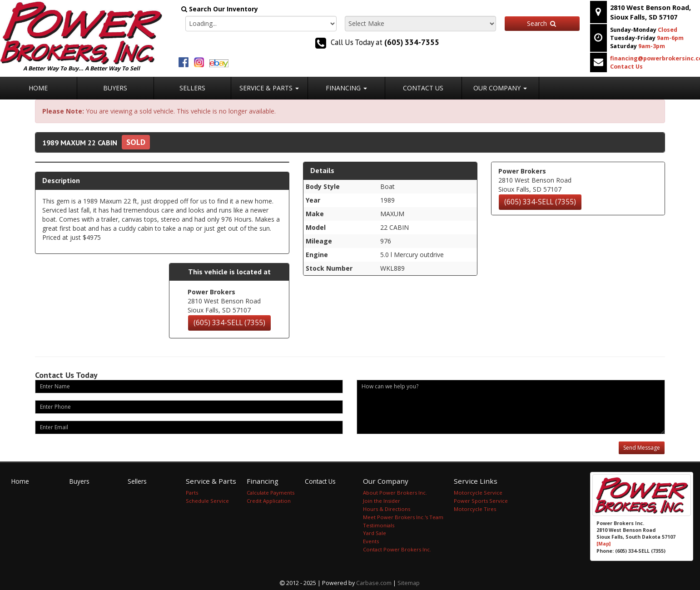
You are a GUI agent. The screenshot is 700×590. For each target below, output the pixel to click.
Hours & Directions (387, 509)
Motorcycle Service (478, 493)
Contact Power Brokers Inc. (397, 549)
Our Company (500, 88)
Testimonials (379, 525)
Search (542, 23)
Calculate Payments (271, 493)
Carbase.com (374, 583)
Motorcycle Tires (475, 509)
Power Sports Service (481, 501)
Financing (346, 88)
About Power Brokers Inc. (395, 493)
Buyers (115, 88)
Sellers (192, 88)
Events (371, 541)
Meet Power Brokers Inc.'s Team (403, 517)
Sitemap (409, 583)
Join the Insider (382, 501)
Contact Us (423, 88)
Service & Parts (269, 88)
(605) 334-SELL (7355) (229, 323)
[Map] (603, 544)
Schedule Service (207, 501)
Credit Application (269, 501)
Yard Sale (375, 533)
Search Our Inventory (220, 9)
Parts (192, 493)
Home (38, 88)
